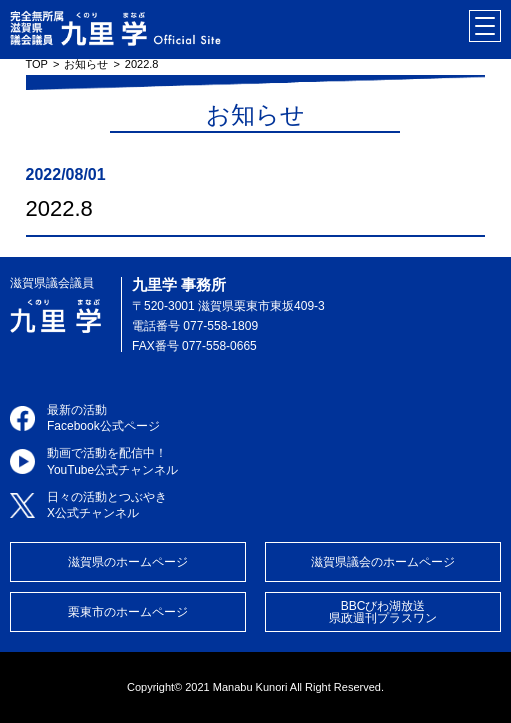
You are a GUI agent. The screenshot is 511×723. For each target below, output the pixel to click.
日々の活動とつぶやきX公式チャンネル (107, 505)
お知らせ (86, 64)
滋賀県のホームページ (128, 562)
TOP (37, 64)
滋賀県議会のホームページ (383, 562)
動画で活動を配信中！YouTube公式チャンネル (112, 461)
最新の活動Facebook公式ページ (103, 418)
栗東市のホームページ (128, 612)
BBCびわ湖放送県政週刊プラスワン (383, 612)
